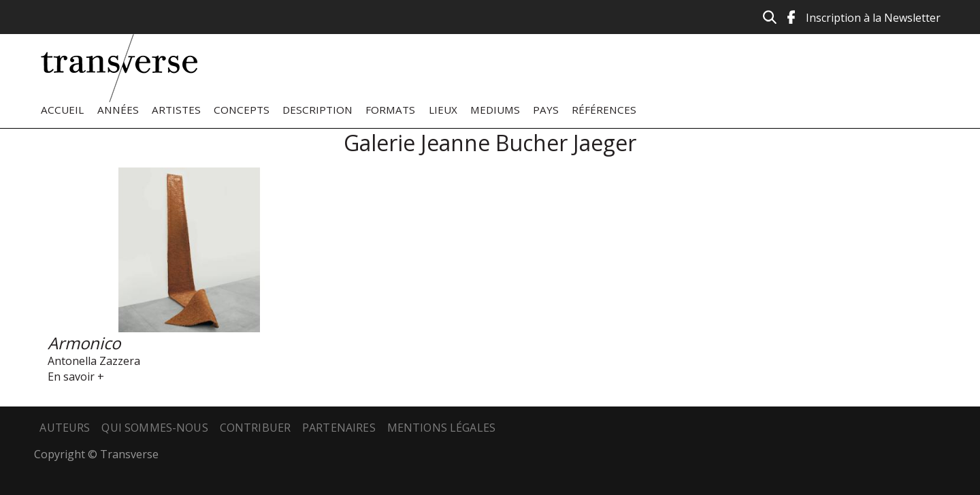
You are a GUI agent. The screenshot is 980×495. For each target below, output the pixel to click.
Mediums (495, 110)
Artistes (176, 110)
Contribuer (256, 428)
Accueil (62, 110)
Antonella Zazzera (94, 361)
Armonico (84, 343)
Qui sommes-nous (154, 428)
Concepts (242, 110)
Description (317, 110)
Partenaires (339, 428)
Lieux (443, 110)
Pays (546, 110)
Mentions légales (442, 428)
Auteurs (65, 428)
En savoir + (76, 377)
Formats (390, 110)
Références (604, 110)
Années (118, 110)
